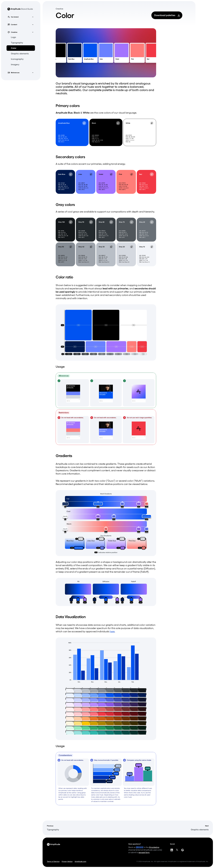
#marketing (154, 847)
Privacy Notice (67, 861)
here (112, 631)
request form (144, 852)
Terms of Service (53, 861)
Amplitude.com (80, 861)
